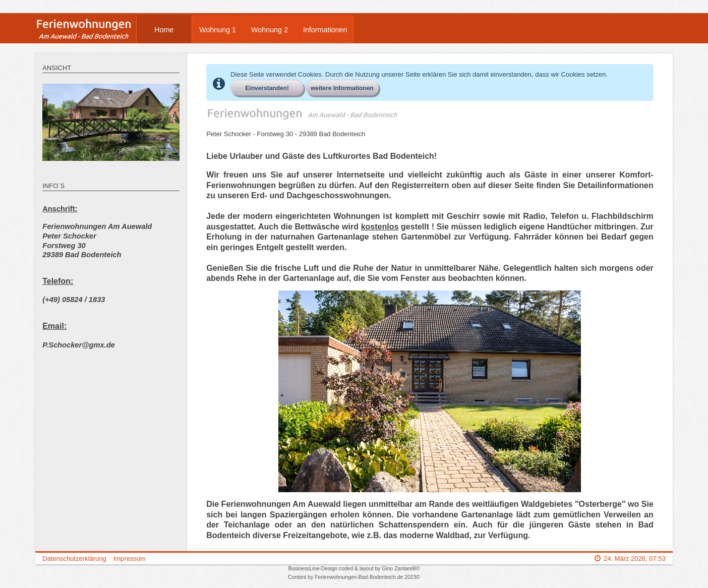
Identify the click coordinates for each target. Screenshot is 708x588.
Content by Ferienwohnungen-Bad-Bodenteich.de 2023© (354, 577)
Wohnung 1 (218, 30)
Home (164, 30)
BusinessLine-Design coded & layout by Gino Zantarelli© (354, 569)
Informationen (325, 30)
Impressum (130, 558)
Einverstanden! (267, 88)
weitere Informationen (342, 88)
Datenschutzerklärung (74, 558)
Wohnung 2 (270, 30)
